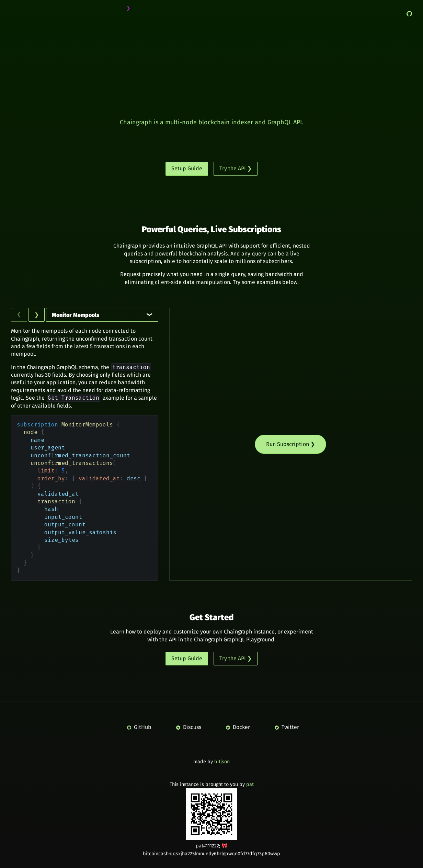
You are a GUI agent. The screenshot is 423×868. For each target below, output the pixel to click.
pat (250, 784)
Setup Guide (187, 168)
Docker (238, 727)
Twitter (287, 727)
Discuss (189, 727)
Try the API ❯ (236, 168)
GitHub (139, 727)
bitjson (222, 762)
